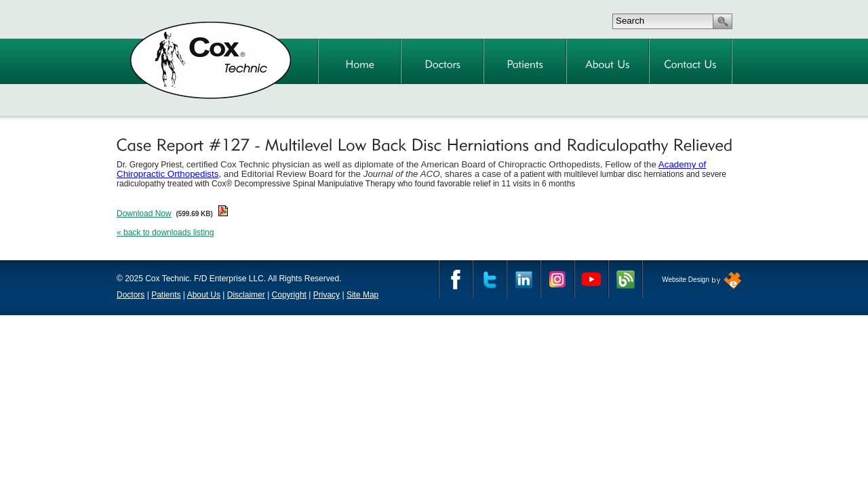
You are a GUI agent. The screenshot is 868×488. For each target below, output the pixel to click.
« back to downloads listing (165, 232)
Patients (166, 295)
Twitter (490, 279)
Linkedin (524, 279)
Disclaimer (246, 295)
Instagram (557, 279)
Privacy (327, 295)
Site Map (362, 295)
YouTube (591, 279)
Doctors (131, 295)
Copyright (289, 295)
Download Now (144, 213)
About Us (204, 295)
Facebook (456, 279)
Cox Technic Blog (625, 279)
